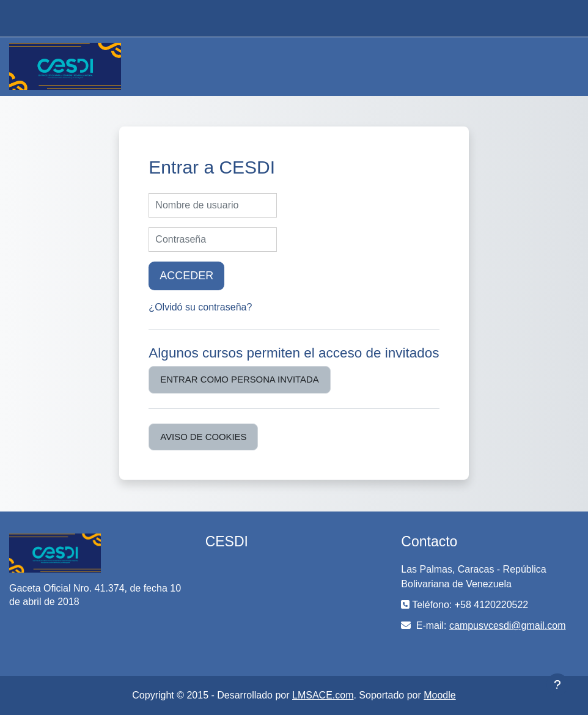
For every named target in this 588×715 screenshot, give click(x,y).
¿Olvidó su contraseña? (200, 307)
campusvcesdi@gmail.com (508, 625)
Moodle (439, 695)
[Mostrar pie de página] (557, 684)
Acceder (186, 276)
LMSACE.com (323, 695)
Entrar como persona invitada (239, 380)
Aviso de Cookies (203, 437)
